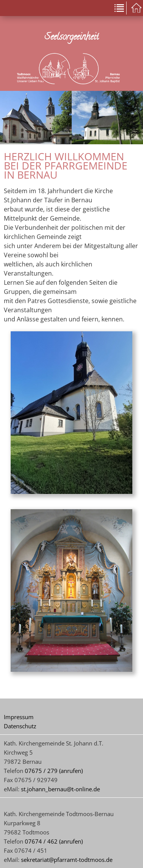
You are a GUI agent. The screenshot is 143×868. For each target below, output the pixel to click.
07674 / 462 (41, 841)
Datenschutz (20, 726)
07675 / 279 (41, 771)
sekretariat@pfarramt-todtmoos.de (67, 860)
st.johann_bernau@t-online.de (60, 789)
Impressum (19, 717)
